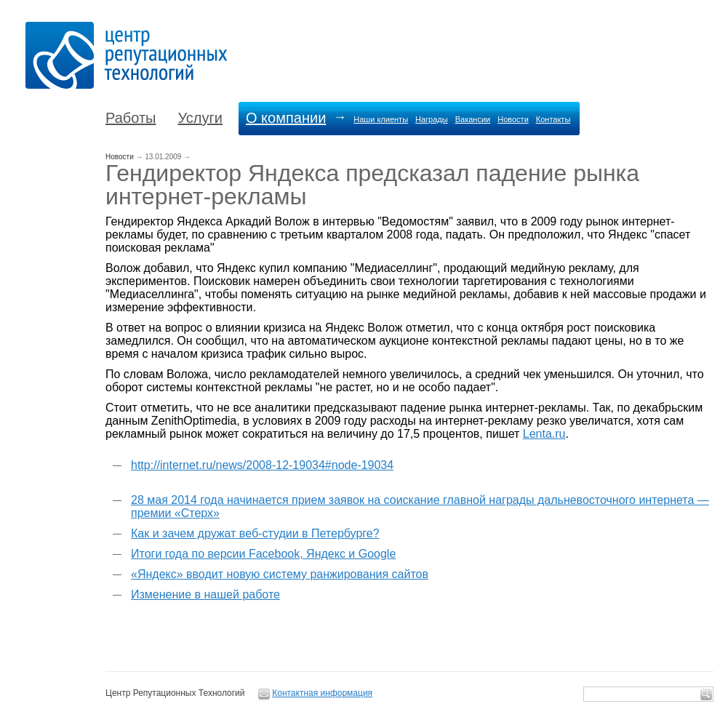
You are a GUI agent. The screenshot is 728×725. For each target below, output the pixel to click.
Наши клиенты (381, 119)
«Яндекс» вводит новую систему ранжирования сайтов (280, 574)
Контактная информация (322, 693)
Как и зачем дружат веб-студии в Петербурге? (255, 533)
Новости (513, 119)
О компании (286, 118)
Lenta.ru (544, 434)
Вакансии (473, 119)
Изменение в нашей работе (205, 594)
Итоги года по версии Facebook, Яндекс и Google (263, 554)
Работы (131, 118)
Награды (432, 119)
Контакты (553, 119)
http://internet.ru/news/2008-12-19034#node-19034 (262, 465)
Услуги (200, 118)
